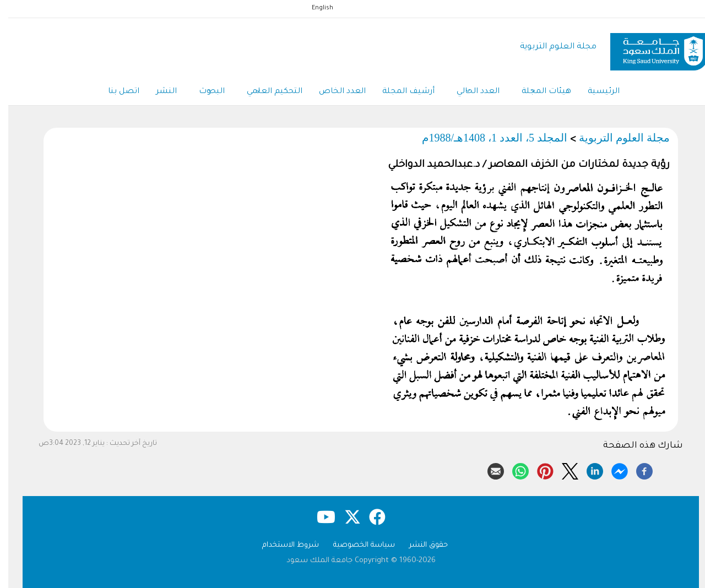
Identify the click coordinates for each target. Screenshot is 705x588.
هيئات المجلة (538, 92)
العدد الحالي (470, 92)
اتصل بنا (115, 92)
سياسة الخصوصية (356, 545)
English (314, 8)
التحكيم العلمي (266, 92)
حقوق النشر (420, 545)
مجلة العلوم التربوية (550, 47)
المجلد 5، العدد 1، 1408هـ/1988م (486, 138)
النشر (158, 92)
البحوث (204, 92)
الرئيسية (595, 92)
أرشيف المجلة (400, 92)
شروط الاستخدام (282, 545)
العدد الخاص (334, 92)
